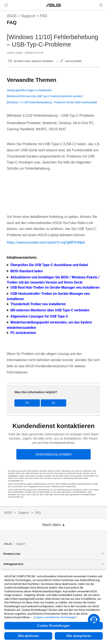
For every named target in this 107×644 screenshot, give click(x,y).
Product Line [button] (53, 554)
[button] (6, 5)
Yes (27, 403)
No (53, 403)
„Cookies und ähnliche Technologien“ (55, 617)
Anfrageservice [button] (53, 564)
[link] (54, 5)
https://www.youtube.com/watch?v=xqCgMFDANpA (46, 242)
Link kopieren (73, 61)
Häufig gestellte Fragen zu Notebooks (29, 90)
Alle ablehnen (28, 636)
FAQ (44, 16)
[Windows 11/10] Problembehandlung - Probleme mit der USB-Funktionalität (52, 102)
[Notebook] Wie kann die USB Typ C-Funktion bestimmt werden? (45, 96)
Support (28, 16)
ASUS (12, 16)
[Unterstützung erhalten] (53, 454)
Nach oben (52, 525)
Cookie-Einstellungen (53, 626)
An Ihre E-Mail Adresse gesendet (34, 61)
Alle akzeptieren (79, 636)
